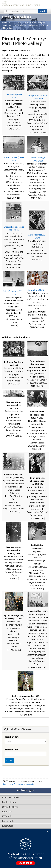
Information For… (12, 798)
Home (4, 22)
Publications (9, 802)
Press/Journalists (16, 22)
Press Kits (29, 22)
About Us (7, 812)
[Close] (48, 832)
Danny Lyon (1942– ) (37, 290)
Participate (8, 821)
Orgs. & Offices (10, 807)
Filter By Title (11, 749)
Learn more (26, 863)
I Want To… (8, 816)
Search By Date (12, 737)
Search (42, 11)
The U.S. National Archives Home (21, 4)
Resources (8, 826)
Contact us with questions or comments (18, 784)
